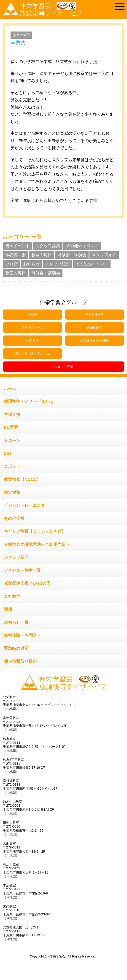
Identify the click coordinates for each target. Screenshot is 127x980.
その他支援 (14, 519)
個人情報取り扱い (20, 661)
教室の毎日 (21, 35)
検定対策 (12, 493)
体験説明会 (16, 255)
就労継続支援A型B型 (95, 341)
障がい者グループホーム (32, 353)
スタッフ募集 (48, 246)
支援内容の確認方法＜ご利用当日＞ (37, 544)
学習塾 (32, 315)
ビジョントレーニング (24, 505)
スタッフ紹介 (104, 255)
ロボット (12, 467)
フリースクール (32, 327)
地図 (13, 709)
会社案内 (12, 596)
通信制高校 (95, 327)
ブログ (11, 264)
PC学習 (11, 427)
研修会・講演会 (72, 255)
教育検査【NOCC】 (22, 479)
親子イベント (18, 246)
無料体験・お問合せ (22, 635)
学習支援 (12, 415)
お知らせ (31, 264)
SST (8, 453)
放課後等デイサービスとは (29, 401)
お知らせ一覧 (16, 622)
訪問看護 (32, 341)
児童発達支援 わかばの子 (27, 583)
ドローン (12, 441)
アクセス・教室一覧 (22, 570)
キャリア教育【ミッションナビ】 (35, 531)
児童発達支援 (95, 315)
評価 (8, 609)
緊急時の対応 (16, 648)
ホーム (10, 389)
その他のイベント (82, 246)
